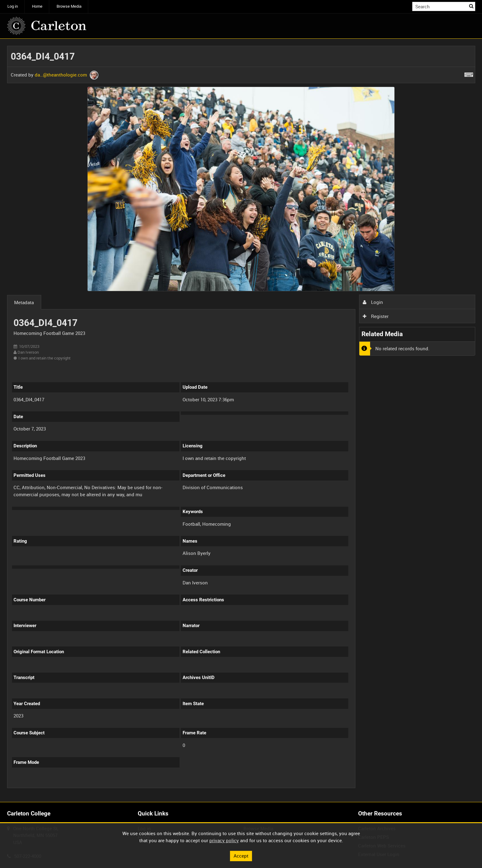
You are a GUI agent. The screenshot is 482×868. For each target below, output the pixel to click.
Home (37, 6)
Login (373, 302)
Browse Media (69, 6)
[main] (241, 420)
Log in (13, 6)
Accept (241, 856)
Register (376, 316)
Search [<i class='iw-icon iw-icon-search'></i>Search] (472, 6)
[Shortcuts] (469, 73)
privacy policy (224, 840)
